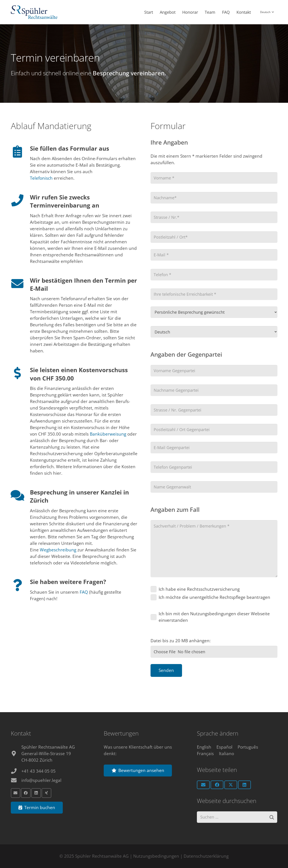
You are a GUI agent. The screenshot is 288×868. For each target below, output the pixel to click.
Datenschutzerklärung (206, 856)
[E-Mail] (16, 793)
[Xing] (46, 793)
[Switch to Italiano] (226, 753)
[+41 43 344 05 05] (16, 771)
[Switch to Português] (248, 747)
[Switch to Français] (205, 753)
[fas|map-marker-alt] (16, 753)
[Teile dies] (217, 784)
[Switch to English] (204, 747)
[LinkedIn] (36, 793)
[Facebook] (26, 793)
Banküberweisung (108, 434)
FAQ (84, 592)
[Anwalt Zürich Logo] (34, 12)
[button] (267, 12)
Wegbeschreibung (58, 550)
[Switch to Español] (224, 747)
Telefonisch (42, 178)
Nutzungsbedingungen (156, 856)
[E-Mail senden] (203, 784)
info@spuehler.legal (41, 780)
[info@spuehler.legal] (16, 780)
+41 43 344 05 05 (38, 771)
